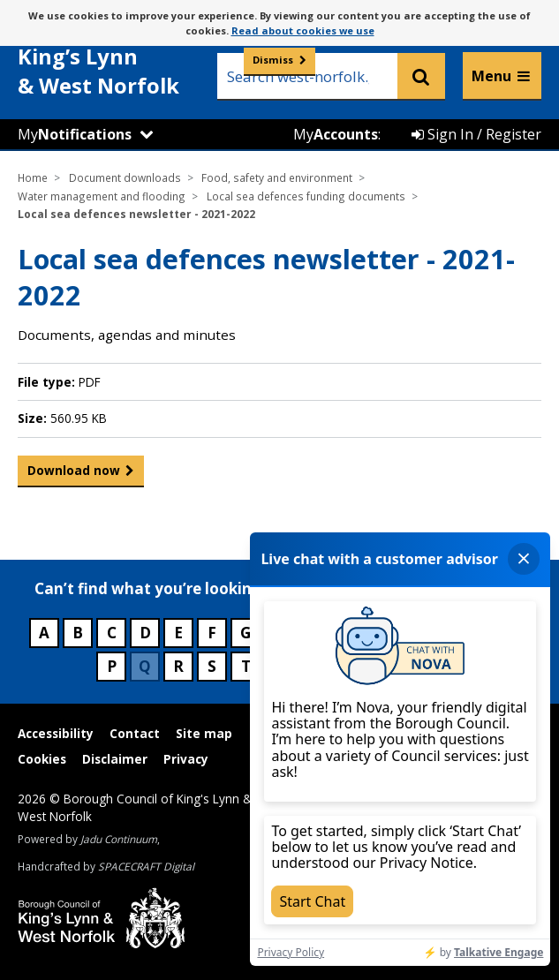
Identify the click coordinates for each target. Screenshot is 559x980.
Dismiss (273, 60)
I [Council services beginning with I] (313, 633)
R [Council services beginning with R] (178, 666)
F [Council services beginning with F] (212, 633)
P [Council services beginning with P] (112, 666)
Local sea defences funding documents (306, 196)
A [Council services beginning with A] (44, 633)
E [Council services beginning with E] (178, 633)
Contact (135, 733)
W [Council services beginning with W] (347, 666)
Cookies (42, 759)
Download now (74, 474)
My (75, 134)
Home (33, 177)
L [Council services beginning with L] (414, 633)
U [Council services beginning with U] (280, 666)
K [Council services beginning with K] (381, 633)
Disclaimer (115, 759)
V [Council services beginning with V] (313, 666)
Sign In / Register (476, 134)
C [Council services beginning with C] (112, 633)
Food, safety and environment (277, 177)
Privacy (186, 759)
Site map (204, 733)
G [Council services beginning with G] (246, 633)
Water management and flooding (102, 196)
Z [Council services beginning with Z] (447, 666)
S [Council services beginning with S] (212, 666)
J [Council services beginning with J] (347, 633)
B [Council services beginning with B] (78, 633)
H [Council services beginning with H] (280, 633)
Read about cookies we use (303, 30)
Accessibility (56, 733)
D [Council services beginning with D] (145, 633)
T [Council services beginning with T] (246, 666)
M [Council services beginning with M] (447, 633)
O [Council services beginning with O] (515, 633)
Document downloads (125, 177)
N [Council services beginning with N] (481, 633)
